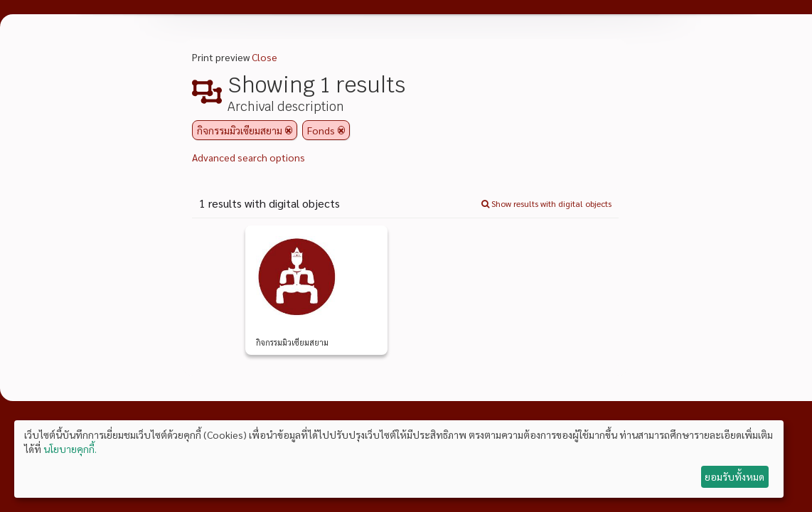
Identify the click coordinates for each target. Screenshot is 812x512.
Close (265, 57)
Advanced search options (249, 157)
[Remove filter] (289, 130)
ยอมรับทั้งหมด (734, 476)
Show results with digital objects (546, 203)
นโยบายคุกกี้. (70, 449)
